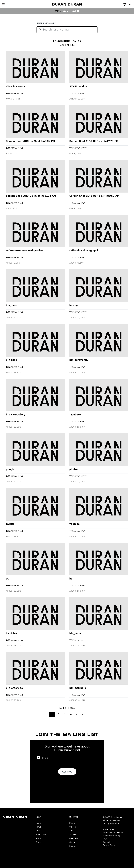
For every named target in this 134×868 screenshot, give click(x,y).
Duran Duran (67, 4)
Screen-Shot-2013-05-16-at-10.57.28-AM (31, 196)
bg (71, 579)
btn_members (78, 688)
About (39, 838)
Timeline (73, 835)
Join (65, 11)
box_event (12, 305)
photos (74, 469)
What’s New (41, 835)
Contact (73, 842)
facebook (75, 415)
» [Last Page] (82, 714)
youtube (74, 524)
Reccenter (115, 824)
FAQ (105, 839)
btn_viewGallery (16, 415)
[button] (131, 5)
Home (39, 823)
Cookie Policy (109, 845)
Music (72, 823)
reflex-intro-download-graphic (24, 251)
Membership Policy (112, 836)
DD (8, 579)
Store (38, 842)
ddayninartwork (16, 87)
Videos (73, 827)
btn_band (12, 360)
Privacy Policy (109, 830)
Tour (38, 831)
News (38, 827)
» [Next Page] (77, 714)
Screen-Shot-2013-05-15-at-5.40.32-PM (30, 141)
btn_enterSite (14, 688)
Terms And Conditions (113, 833)
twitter (10, 524)
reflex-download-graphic (84, 251)
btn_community (79, 360)
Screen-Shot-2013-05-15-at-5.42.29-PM (94, 141)
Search (73, 846)
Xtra (71, 831)
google (10, 469)
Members (74, 838)
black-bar (12, 633)
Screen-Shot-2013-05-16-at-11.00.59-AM (94, 196)
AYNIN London (78, 87)
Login (75, 11)
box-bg (73, 305)
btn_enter (75, 633)
